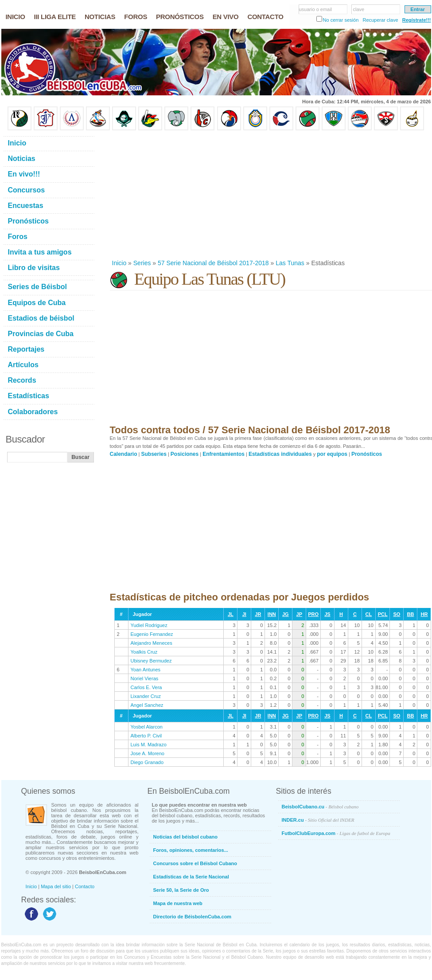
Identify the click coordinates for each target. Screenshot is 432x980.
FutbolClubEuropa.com (336, 833)
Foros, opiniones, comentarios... (191, 850)
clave (359, 9)
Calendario (124, 454)
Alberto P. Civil (146, 736)
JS (327, 614)
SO (397, 614)
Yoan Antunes (146, 670)
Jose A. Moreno (148, 753)
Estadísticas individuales (280, 454)
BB (410, 614)
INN (272, 614)
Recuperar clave (380, 20)
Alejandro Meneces (152, 643)
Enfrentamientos (224, 454)
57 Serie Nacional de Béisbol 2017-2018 (213, 263)
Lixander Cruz (146, 696)
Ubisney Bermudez (151, 661)
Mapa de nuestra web (178, 903)
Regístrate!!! (417, 20)
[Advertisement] (198, 195)
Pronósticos (367, 454)
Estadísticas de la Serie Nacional (191, 877)
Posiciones (185, 454)
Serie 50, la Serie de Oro (181, 890)
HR (424, 614)
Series (142, 263)
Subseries (154, 454)
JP (299, 614)
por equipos (332, 454)
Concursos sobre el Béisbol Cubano (195, 863)
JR (258, 614)
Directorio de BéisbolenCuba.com (193, 917)
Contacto (85, 886)
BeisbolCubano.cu (320, 807)
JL (231, 614)
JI (244, 614)
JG (286, 614)
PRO (313, 614)
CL (369, 614)
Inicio (119, 263)
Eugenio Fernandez (152, 634)
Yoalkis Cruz (144, 652)
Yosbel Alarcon (147, 727)
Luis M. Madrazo (149, 745)
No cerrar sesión (341, 20)
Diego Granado (147, 762)
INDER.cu (318, 820)
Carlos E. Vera (146, 687)
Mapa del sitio (56, 886)
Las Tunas (290, 263)
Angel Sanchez (147, 705)
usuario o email (316, 9)
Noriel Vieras (145, 678)
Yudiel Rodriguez (149, 625)
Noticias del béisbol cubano (185, 837)
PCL (383, 614)
